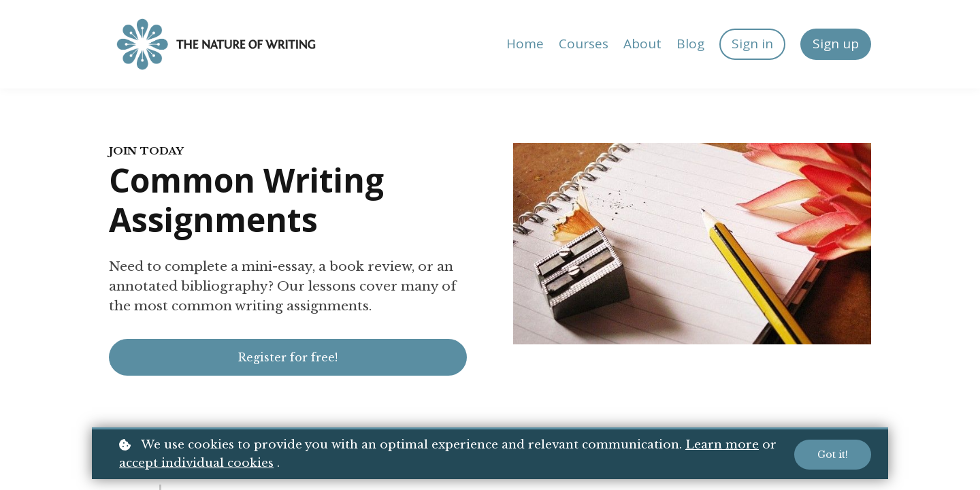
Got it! (833, 455)
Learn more (722, 445)
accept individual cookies (196, 463)
